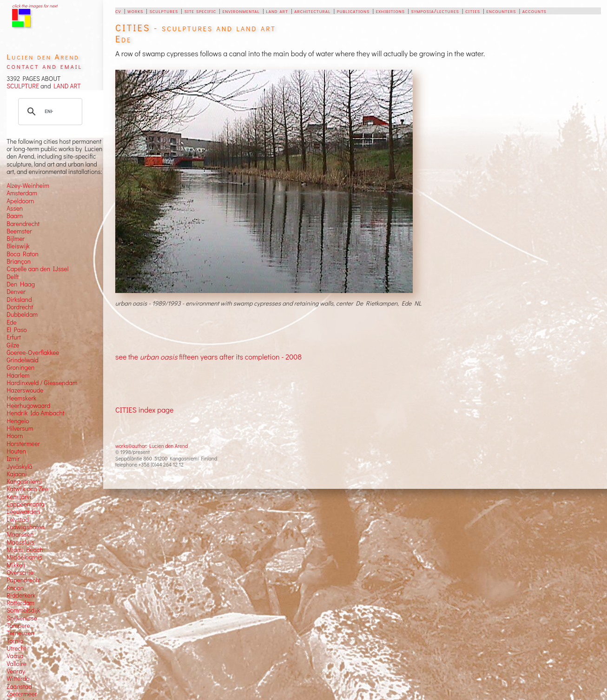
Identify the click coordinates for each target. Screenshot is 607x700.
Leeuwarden (23, 512)
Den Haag (21, 284)
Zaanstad (19, 687)
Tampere (18, 626)
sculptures (164, 11)
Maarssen (20, 534)
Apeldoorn (20, 201)
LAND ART (66, 86)
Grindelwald (23, 360)
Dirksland (19, 300)
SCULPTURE (23, 86)
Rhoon (15, 588)
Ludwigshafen (26, 527)
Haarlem (18, 375)
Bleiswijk (18, 246)
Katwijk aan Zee (27, 489)
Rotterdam (20, 603)
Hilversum (20, 428)
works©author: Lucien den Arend (152, 446)
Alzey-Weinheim (28, 186)
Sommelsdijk (23, 610)
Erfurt (14, 337)
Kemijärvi (19, 497)
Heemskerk (21, 398)
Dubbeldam (22, 314)
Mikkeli (16, 565)
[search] (49, 112)
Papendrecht (24, 580)
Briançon (19, 261)
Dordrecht (20, 307)
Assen (15, 208)
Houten (16, 451)
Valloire (16, 664)
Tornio (15, 641)
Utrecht (16, 648)
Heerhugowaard (28, 406)
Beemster (19, 231)
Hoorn (15, 436)
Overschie (20, 573)
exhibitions (390, 11)
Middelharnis (24, 557)
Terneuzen (20, 633)
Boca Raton (23, 254)
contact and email (44, 66)
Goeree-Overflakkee (33, 353)
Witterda (18, 679)
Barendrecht (23, 224)
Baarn (15, 216)
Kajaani (17, 474)
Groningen (20, 367)
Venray (16, 671)
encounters (501, 11)
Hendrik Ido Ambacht (35, 413)
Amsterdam (22, 193)
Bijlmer (16, 239)
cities (473, 11)
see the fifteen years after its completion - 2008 (208, 357)
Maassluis (20, 542)
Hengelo (18, 421)
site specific (201, 11)
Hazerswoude (25, 390)
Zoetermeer (22, 694)
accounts (534, 11)
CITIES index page (144, 410)
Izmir (13, 459)
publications (353, 11)
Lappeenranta (26, 504)
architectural (312, 11)
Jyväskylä (19, 467)
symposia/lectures (435, 11)
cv (118, 11)
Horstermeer (23, 444)
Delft (13, 277)
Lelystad (18, 520)
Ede (12, 322)
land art (277, 11)
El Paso (17, 330)
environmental (241, 11)
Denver (16, 292)
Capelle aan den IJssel (37, 269)
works (135, 11)
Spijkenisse (22, 618)
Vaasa (15, 656)
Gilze (13, 345)
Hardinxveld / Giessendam (42, 383)
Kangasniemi (24, 481)
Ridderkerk (21, 595)
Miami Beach (25, 550)
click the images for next (35, 6)
